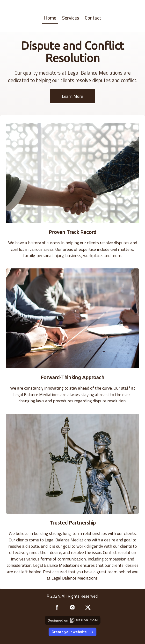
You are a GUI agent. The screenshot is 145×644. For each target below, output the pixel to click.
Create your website (72, 632)
